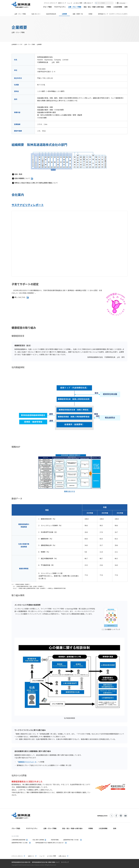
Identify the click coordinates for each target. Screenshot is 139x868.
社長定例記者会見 (51, 14)
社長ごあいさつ (36, 14)
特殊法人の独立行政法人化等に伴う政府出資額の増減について (36, 183)
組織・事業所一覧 (78, 14)
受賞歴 (90, 14)
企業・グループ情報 (20, 14)
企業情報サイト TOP (17, 44)
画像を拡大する (69, 491)
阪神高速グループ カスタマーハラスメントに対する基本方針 (116, 14)
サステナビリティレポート (28, 205)
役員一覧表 (18, 174)
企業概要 (64, 14)
